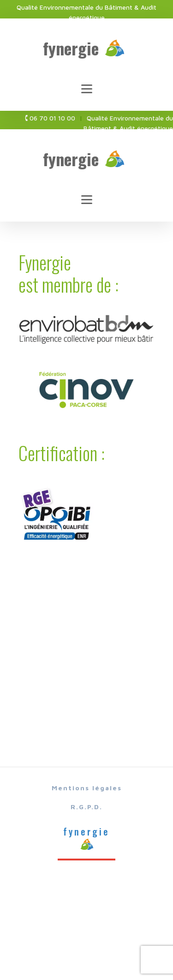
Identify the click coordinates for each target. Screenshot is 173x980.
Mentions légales (87, 788)
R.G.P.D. (86, 807)
